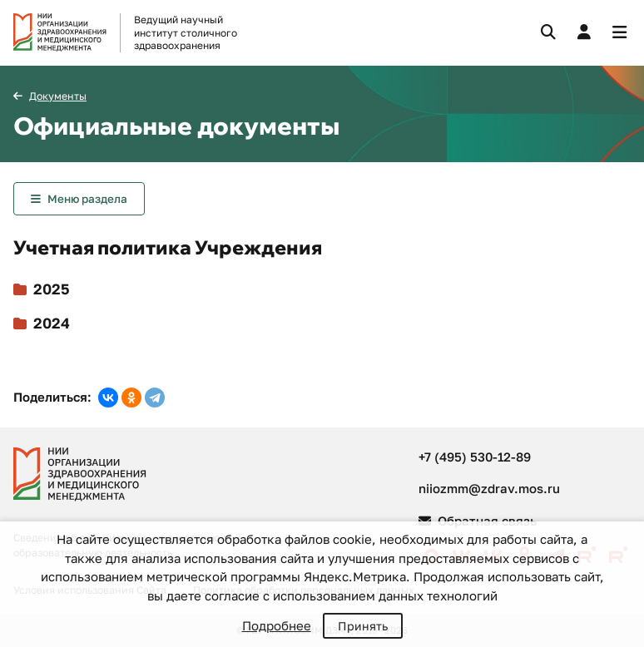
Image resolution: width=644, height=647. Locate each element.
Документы (58, 96)
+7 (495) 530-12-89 (475, 457)
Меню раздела (87, 199)
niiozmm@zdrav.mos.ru (489, 488)
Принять (363, 626)
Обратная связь (478, 521)
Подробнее (277, 625)
